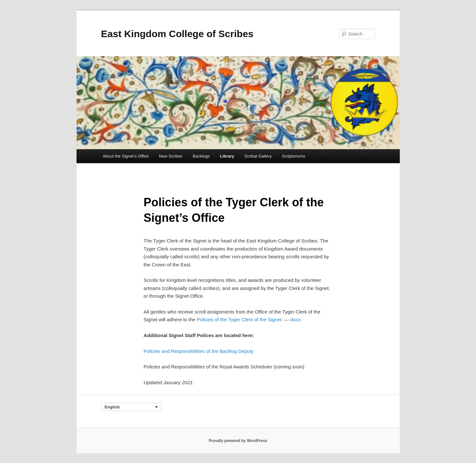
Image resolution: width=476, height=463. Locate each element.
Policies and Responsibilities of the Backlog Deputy (198, 351)
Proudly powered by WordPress (238, 441)
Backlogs (201, 156)
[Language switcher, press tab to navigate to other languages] (131, 407)
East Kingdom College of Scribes (177, 34)
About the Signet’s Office (126, 156)
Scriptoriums (293, 156)
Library (227, 156)
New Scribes (171, 156)
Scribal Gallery (258, 156)
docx (296, 319)
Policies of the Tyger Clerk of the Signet (239, 319)
